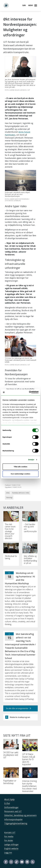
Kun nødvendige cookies (21, 474)
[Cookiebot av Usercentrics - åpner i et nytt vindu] (29, 392)
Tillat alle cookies (21, 467)
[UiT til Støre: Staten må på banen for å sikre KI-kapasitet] (30, 753)
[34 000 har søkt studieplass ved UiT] (11, 750)
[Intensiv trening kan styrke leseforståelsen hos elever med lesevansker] (30, 781)
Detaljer (31, 460)
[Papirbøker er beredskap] (11, 777)
